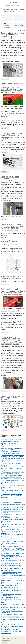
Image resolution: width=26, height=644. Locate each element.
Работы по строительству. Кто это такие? (13, 528)
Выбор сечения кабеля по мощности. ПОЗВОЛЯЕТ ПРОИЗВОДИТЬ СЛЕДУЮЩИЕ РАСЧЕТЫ (12, 550)
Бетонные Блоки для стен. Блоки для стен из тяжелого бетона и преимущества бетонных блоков (13, 619)
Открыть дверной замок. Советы (11, 587)
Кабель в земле (7, 18)
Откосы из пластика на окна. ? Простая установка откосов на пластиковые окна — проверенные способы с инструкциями (12, 501)
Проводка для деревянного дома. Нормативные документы (12, 398)
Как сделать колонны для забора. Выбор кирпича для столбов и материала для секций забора (13, 580)
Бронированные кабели (19, 18)
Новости (13, 5)
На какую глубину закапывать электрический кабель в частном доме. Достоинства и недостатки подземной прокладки (12, 340)
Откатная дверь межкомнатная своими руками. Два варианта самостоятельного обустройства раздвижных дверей (12, 628)
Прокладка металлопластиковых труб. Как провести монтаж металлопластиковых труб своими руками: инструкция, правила (13, 562)
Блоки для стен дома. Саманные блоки (13, 518)
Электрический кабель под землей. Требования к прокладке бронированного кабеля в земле (12, 136)
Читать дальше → (5, 79)
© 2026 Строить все (5, 637)
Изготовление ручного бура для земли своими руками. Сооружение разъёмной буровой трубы (11, 496)
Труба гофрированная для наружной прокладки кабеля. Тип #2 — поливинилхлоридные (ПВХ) (11, 596)
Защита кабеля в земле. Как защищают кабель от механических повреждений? (12, 36)
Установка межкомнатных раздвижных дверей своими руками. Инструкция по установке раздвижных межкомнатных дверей (13, 477)
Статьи (18, 5)
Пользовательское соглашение (11, 639)
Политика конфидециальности (7, 640)
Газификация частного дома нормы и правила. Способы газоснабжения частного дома (12, 591)
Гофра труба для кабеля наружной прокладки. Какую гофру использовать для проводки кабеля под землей (13, 292)
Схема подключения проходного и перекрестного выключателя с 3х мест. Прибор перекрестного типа (13, 486)
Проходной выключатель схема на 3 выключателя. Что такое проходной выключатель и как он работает (11, 441)
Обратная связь (5, 642)
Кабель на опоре (19, 26)
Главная (7, 5)
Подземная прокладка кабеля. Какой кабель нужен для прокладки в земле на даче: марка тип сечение (12, 90)
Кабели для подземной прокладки (7, 26)
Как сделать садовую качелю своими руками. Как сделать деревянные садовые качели (12, 601)
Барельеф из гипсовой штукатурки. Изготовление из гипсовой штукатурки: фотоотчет (11, 531)
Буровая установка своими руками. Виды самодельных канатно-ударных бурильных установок (12, 491)
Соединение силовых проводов (10, 178)
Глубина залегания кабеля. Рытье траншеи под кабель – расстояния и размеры (13, 226)
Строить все (13, 3)
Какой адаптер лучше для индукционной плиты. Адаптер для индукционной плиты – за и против (13, 469)
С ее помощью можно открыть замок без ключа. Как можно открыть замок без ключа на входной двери (13, 525)
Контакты (4, 639)
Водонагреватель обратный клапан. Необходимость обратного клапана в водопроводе (11, 463)
